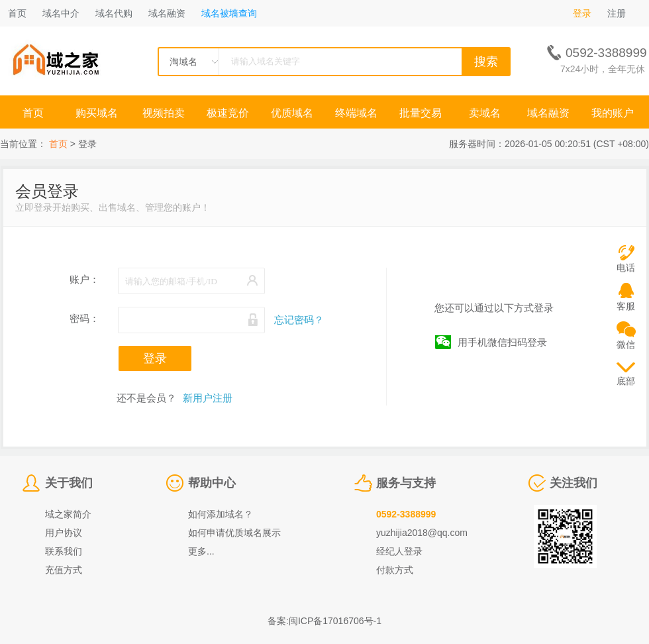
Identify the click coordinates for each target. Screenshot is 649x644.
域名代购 (114, 13)
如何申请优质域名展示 (234, 533)
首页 (17, 13)
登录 (582, 13)
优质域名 (292, 113)
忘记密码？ (299, 320)
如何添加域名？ (221, 514)
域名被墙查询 (229, 13)
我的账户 (613, 113)
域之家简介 (68, 514)
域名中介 (61, 13)
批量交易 (421, 113)
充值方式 (64, 570)
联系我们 (64, 551)
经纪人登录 (399, 551)
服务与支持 (406, 483)
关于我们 (69, 483)
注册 (617, 13)
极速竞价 (228, 113)
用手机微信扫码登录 (502, 342)
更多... (201, 551)
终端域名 (356, 113)
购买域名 (98, 113)
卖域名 (485, 113)
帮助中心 (212, 483)
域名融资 (167, 13)
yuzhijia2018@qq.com (422, 533)
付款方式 (395, 570)
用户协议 (64, 533)
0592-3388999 (406, 514)
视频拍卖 (164, 113)
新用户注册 (208, 398)
